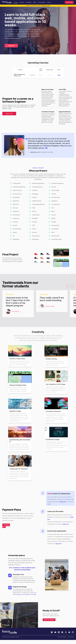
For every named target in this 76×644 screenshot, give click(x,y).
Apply (59, 75)
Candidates (29, 2)
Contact (49, 2)
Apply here (63, 502)
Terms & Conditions (62, 637)
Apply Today (9, 114)
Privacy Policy (71, 637)
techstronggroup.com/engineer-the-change (24, 594)
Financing (22, 2)
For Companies (42, 2)
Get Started (69, 2)
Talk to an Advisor (49, 620)
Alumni (35, 2)
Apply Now (11, 46)
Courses (16, 2)
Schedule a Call (46, 6)
